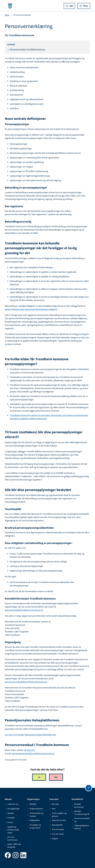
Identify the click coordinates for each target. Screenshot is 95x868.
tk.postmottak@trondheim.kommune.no (24, 610)
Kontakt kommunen (78, 806)
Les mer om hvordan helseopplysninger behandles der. (31, 735)
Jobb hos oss (12, 804)
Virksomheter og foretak (35, 815)
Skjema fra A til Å (58, 820)
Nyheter (9, 813)
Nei (56, 777)
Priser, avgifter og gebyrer (58, 815)
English (54, 839)
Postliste (10, 818)
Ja (39, 777)
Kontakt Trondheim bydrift (81, 813)
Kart (52, 809)
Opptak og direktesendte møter (12, 830)
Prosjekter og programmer (34, 826)
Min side (54, 804)
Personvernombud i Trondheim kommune (26, 49)
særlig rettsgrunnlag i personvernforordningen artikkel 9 (31, 309)
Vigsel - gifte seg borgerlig (13, 846)
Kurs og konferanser (11, 838)
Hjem (7, 15)
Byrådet (32, 804)
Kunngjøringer (12, 809)
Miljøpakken (34, 820)
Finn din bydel (57, 829)
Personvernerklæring (81, 820)
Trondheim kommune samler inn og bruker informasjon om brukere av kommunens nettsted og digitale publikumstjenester (49, 417)
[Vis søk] (69, 6)
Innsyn (9, 822)
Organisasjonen (35, 809)
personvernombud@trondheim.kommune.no (26, 682)
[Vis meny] (84, 6)
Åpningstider (56, 825)
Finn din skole (56, 834)
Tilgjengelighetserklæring (80, 827)
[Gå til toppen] (89, 788)
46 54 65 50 (29, 750)
